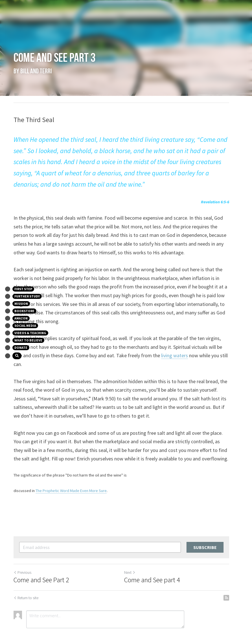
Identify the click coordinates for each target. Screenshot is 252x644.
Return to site (26, 581)
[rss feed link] (236, 581)
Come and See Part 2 (42, 563)
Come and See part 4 (157, 563)
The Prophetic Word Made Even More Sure (71, 473)
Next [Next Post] (135, 555)
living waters (142, 347)
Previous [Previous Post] (23, 555)
